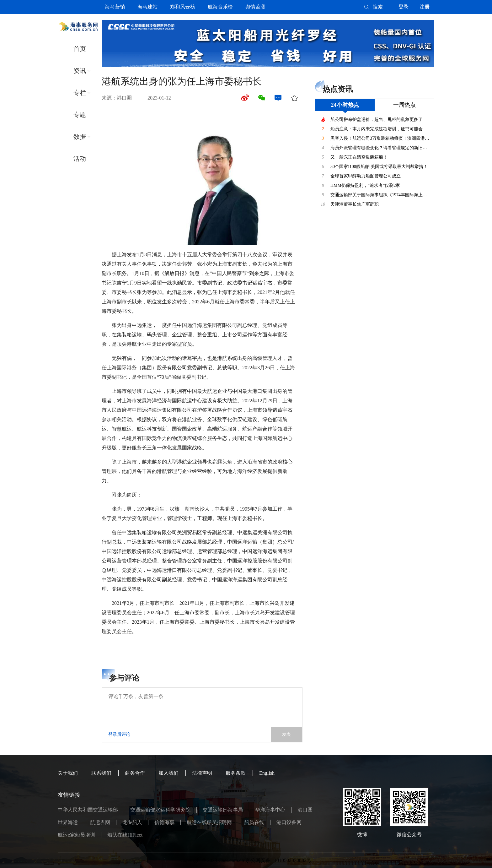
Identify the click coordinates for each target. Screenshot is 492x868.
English (267, 773)
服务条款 (236, 773)
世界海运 (68, 822)
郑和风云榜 (183, 7)
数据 (80, 137)
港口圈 (305, 810)
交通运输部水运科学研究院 (160, 810)
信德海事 (164, 822)
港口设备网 (289, 822)
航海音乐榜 (220, 7)
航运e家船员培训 (76, 835)
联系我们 (101, 773)
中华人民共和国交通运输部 (88, 810)
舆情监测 (255, 7)
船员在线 (254, 822)
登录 (404, 7)
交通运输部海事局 (223, 810)
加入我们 (168, 773)
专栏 (80, 93)
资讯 (80, 71)
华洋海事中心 (270, 810)
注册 (425, 7)
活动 (80, 159)
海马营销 (115, 7)
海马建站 (147, 7)
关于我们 (68, 773)
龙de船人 (132, 822)
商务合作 (135, 773)
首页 (80, 49)
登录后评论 (119, 734)
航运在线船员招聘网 (209, 822)
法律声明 (202, 773)
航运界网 (100, 822)
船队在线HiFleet (125, 835)
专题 (80, 115)
